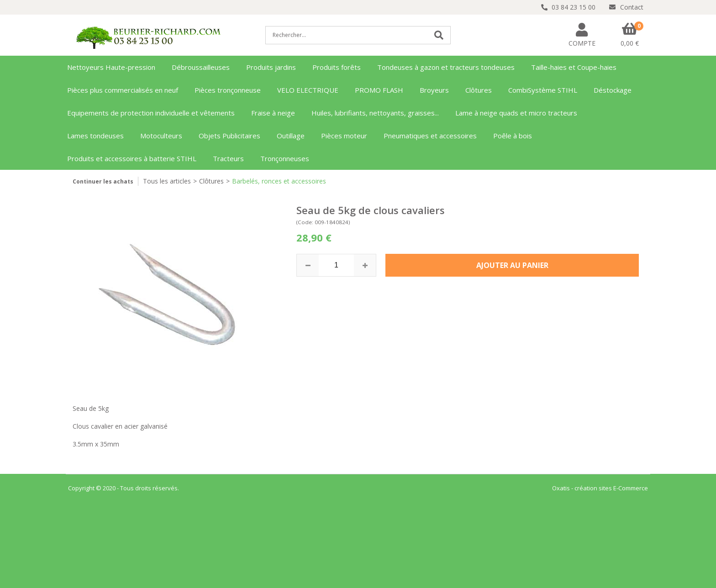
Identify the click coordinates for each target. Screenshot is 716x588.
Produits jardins (271, 67)
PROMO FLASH (379, 90)
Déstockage (613, 90)
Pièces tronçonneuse (228, 90)
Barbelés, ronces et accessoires (279, 181)
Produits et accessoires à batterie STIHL (132, 158)
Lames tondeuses (95, 136)
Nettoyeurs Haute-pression (111, 67)
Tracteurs (228, 158)
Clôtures (479, 90)
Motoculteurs (161, 136)
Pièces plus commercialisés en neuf (123, 90)
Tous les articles (167, 181)
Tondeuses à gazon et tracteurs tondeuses (446, 67)
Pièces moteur (344, 136)
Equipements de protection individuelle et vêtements (151, 113)
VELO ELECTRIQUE (308, 90)
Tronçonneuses (285, 158)
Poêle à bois (513, 136)
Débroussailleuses (201, 67)
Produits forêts (337, 67)
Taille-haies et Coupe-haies (574, 67)
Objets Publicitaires (229, 136)
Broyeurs (434, 90)
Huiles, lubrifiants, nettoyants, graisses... (375, 113)
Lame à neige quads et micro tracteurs (516, 113)
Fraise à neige (273, 113)
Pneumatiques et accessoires (430, 136)
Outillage (291, 136)
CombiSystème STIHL (543, 90)
